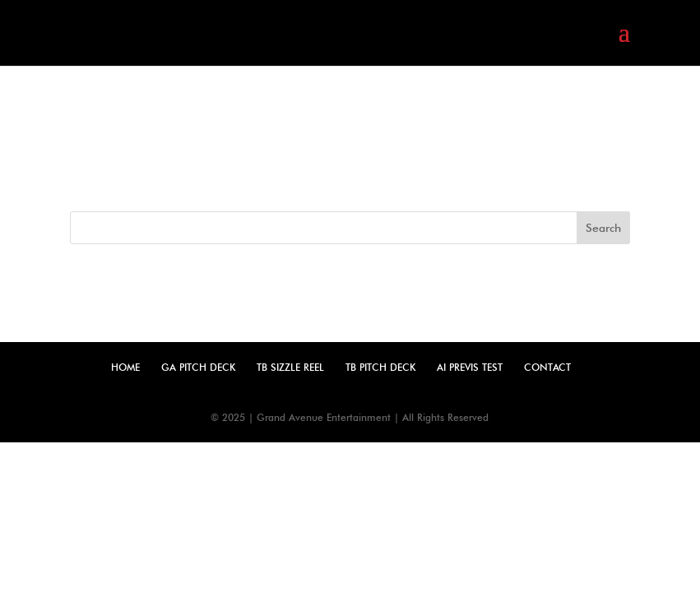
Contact (547, 367)
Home (125, 367)
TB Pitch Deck (380, 367)
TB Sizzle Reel (290, 367)
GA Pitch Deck (198, 367)
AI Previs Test (470, 367)
